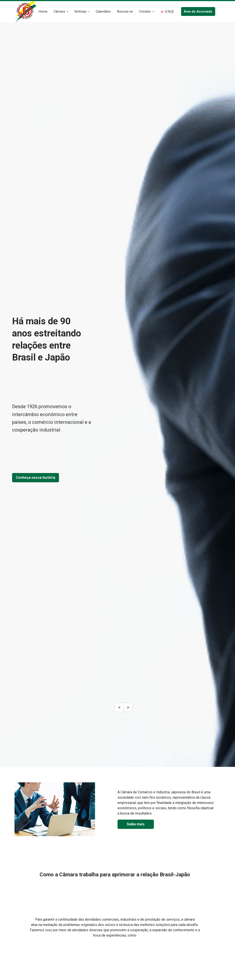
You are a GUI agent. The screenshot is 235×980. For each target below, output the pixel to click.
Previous (119, 709)
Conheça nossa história (36, 478)
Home (43, 12)
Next (128, 709)
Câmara (60, 12)
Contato (145, 12)
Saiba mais (156, 824)
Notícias (81, 12)
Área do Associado (198, 12)
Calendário (103, 12)
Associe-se (125, 12)
